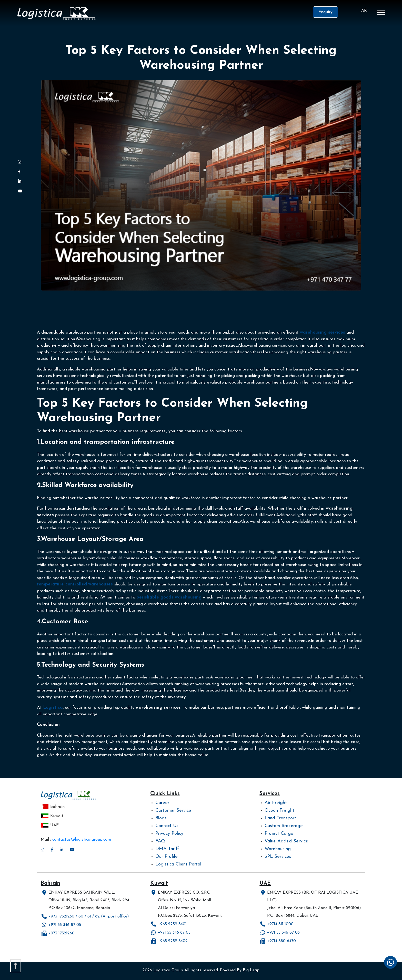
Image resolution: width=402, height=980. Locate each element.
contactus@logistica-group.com (82, 840)
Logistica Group (168, 970)
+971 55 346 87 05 (65, 925)
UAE (50, 825)
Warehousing (278, 849)
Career (162, 803)
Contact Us (167, 826)
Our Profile (167, 857)
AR (364, 11)
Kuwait (52, 816)
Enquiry (325, 12)
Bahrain (53, 807)
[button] (381, 14)
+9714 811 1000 (280, 924)
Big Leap (251, 970)
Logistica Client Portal (178, 864)
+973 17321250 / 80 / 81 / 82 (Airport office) (89, 916)
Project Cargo (279, 834)
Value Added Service (286, 841)
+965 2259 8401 (172, 924)
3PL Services (278, 857)
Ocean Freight (279, 811)
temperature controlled (62, 584)
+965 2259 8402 (173, 941)
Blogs (161, 818)
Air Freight (276, 803)
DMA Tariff (167, 849)
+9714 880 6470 (282, 941)
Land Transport (280, 818)
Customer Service (173, 811)
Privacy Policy (169, 834)
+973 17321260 (62, 933)
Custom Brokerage (284, 826)
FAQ (160, 841)
